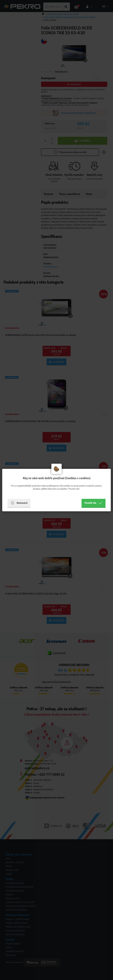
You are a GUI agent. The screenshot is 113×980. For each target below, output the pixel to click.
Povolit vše (94, 503)
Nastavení (19, 503)
